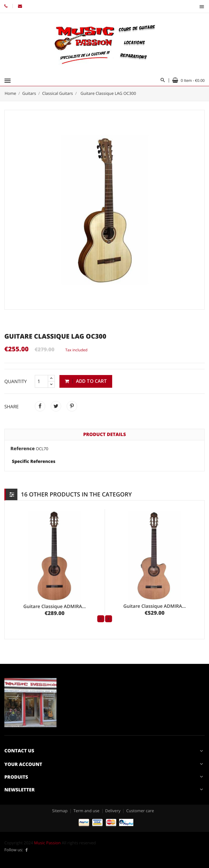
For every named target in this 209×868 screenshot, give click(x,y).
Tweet (56, 406)
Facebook (27, 850)
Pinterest (72, 406)
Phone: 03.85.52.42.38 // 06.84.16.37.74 (6, 6)
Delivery (113, 811)
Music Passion (48, 843)
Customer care (140, 811)
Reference (23, 449)
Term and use (86, 811)
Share (40, 406)
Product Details (104, 434)
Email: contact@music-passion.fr (20, 6)
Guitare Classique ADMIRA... (55, 606)
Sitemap (60, 811)
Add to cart (86, 381)
